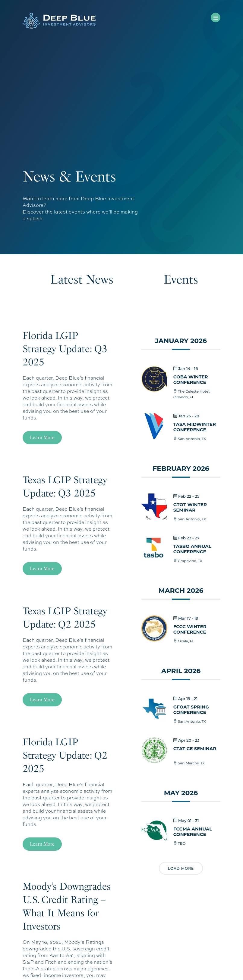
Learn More (42, 437)
